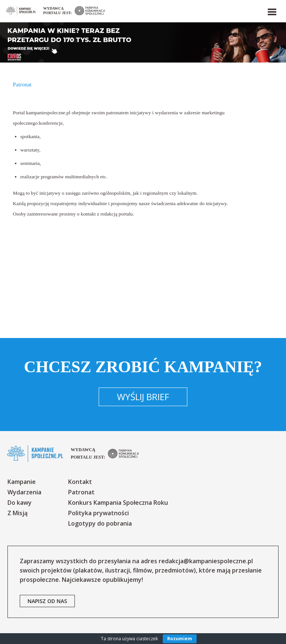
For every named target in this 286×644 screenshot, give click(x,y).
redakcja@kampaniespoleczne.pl (206, 561)
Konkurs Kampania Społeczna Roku (118, 503)
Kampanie (22, 482)
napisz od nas (47, 601)
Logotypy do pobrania (100, 523)
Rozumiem (180, 639)
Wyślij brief (143, 397)
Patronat (81, 492)
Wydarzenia (24, 492)
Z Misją (18, 513)
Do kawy (20, 503)
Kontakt (80, 482)
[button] (271, 10)
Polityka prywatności (98, 513)
